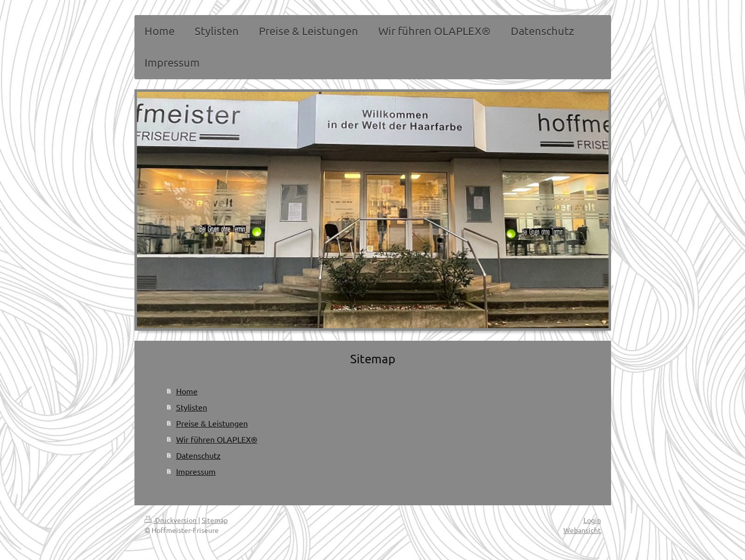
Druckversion (171, 520)
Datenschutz (198, 455)
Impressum (196, 471)
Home (187, 391)
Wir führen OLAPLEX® (217, 439)
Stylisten (192, 407)
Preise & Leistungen (212, 423)
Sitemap (215, 520)
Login (592, 520)
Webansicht (582, 530)
